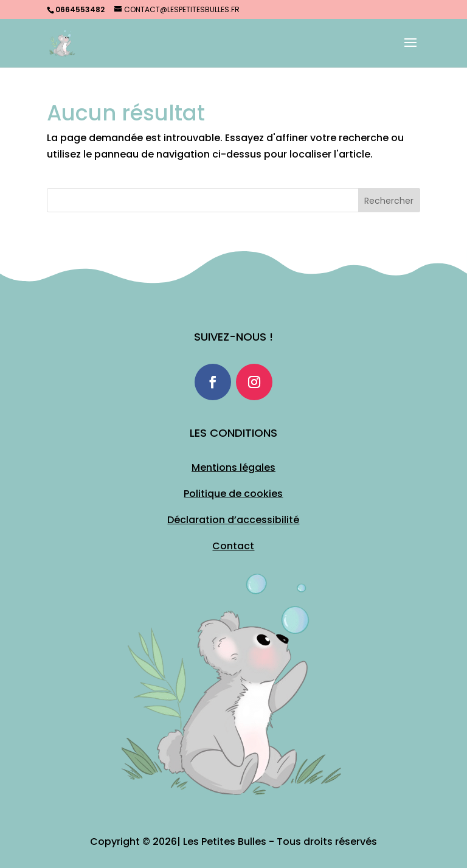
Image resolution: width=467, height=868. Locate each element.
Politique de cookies (233, 494)
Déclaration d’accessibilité (233, 520)
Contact (233, 546)
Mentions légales (233, 467)
